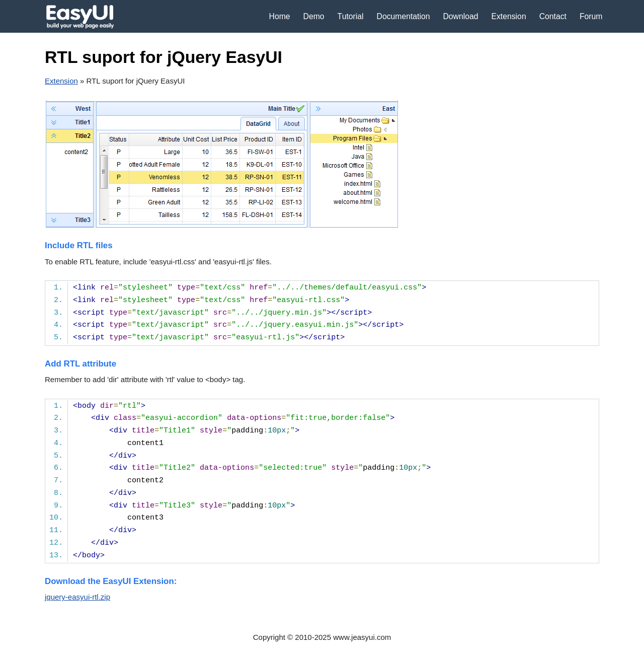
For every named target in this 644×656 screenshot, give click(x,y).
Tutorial (351, 16)
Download (460, 16)
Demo (314, 16)
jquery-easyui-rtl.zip (77, 597)
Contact (553, 16)
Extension (508, 16)
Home (280, 16)
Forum (591, 16)
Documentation (404, 16)
